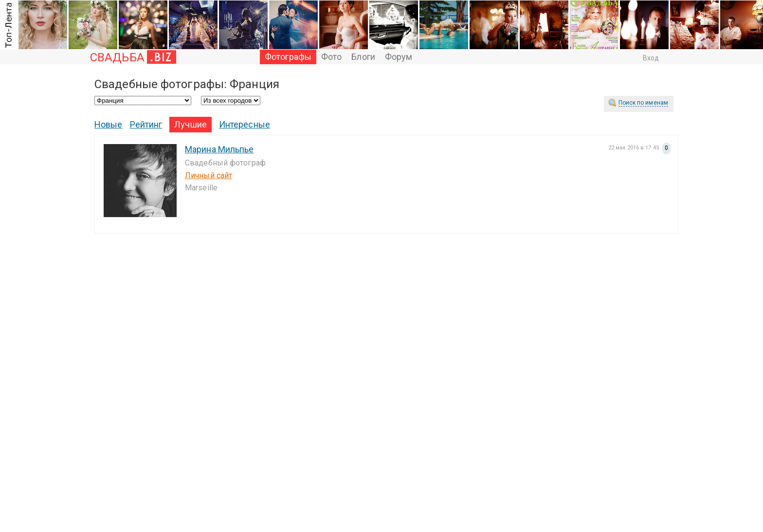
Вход (651, 58)
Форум (399, 57)
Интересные (245, 124)
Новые (109, 124)
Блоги (363, 57)
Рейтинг (146, 124)
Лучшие (191, 124)
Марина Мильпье (219, 149)
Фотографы (288, 57)
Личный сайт (209, 175)
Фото (331, 57)
